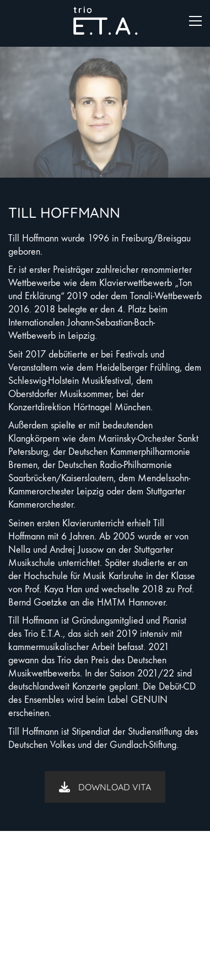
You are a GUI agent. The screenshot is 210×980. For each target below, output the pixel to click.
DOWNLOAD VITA (105, 787)
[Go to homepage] (105, 21)
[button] (195, 21)
